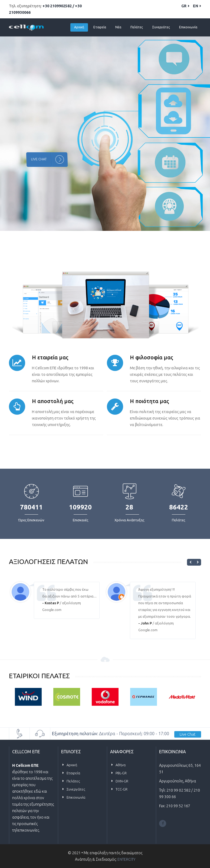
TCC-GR (122, 789)
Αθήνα (121, 765)
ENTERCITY (126, 859)
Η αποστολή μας (53, 401)
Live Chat (188, 734)
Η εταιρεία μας (50, 357)
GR (185, 6)
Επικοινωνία (188, 27)
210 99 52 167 (178, 806)
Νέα (118, 27)
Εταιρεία (100, 27)
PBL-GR (121, 773)
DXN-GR (122, 781)
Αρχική (79, 27)
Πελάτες (137, 27)
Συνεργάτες (161, 27)
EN (197, 6)
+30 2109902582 (58, 6)
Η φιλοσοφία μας (152, 357)
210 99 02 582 (179, 790)
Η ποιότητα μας (150, 401)
